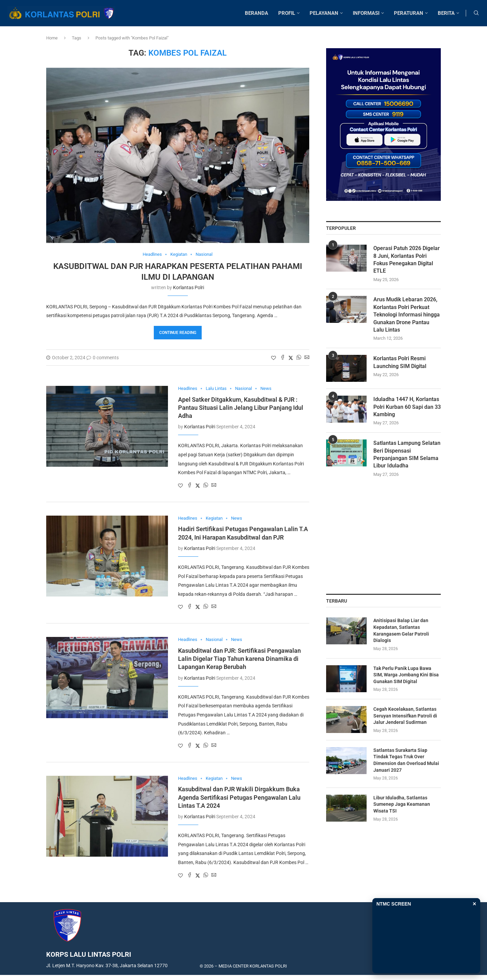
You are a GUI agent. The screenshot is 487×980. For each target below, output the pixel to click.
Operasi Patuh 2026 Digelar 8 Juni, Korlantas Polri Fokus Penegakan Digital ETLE (407, 260)
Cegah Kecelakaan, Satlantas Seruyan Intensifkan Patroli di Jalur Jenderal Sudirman (405, 716)
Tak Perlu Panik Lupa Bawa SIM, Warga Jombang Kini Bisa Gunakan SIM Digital (406, 675)
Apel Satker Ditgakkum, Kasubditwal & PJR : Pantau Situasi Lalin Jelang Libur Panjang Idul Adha (241, 408)
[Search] (476, 13)
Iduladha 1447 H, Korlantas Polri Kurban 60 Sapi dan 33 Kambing (407, 407)
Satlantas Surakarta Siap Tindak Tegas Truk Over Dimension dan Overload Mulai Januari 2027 (406, 760)
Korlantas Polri (189, 287)
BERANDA (256, 13)
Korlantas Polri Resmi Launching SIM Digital (400, 362)
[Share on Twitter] (291, 358)
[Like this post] (274, 358)
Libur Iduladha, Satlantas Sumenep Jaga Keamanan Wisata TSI (402, 804)
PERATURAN (409, 13)
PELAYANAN (324, 13)
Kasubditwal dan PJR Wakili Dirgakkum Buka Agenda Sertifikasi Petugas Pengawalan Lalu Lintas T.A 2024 (239, 797)
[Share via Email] (307, 358)
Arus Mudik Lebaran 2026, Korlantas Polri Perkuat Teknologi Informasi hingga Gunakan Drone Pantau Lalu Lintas (407, 315)
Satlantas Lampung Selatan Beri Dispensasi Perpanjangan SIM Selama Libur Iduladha (407, 455)
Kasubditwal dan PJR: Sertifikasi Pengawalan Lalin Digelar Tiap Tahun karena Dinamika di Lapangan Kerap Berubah (239, 659)
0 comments (103, 358)
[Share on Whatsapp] (299, 358)
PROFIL (287, 13)
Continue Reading (178, 333)
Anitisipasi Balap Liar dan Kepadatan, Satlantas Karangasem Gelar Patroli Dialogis (401, 631)
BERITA (446, 13)
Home (52, 38)
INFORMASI (366, 13)
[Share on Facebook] (283, 358)
